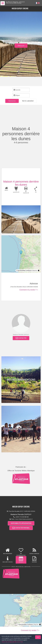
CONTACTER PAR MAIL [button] (21, 528)
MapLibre (35, 271)
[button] (28, 101)
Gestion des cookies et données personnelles (12, 642)
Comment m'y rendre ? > (29, 290)
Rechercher (12, 101)
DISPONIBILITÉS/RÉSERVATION (21, 523)
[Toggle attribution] (39, 271)
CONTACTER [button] (21, 338)
